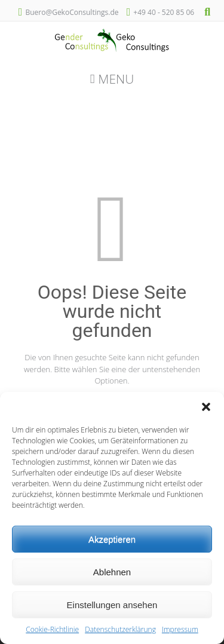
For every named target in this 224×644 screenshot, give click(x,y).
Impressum (180, 629)
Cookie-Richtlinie (52, 629)
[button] (206, 407)
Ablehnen (112, 572)
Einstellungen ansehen (112, 605)
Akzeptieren (112, 539)
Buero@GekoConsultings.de (72, 12)
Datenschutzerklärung (120, 629)
